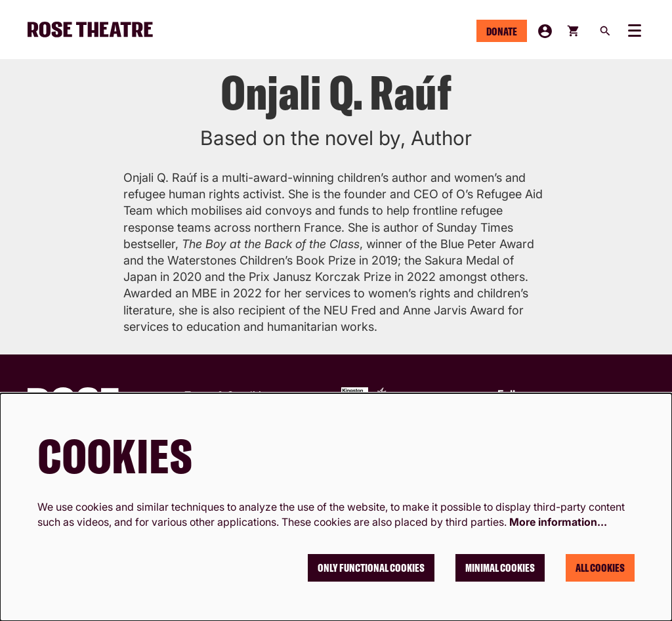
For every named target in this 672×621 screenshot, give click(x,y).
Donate (502, 32)
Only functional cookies (371, 568)
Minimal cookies (500, 568)
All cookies (600, 568)
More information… (558, 522)
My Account (545, 31)
